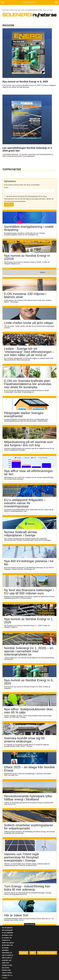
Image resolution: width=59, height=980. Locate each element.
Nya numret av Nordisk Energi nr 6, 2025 (25, 82)
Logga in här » (51, 272)
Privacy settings (29, 924)
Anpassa (24, 953)
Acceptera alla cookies (47, 953)
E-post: (6, 187)
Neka (33, 953)
